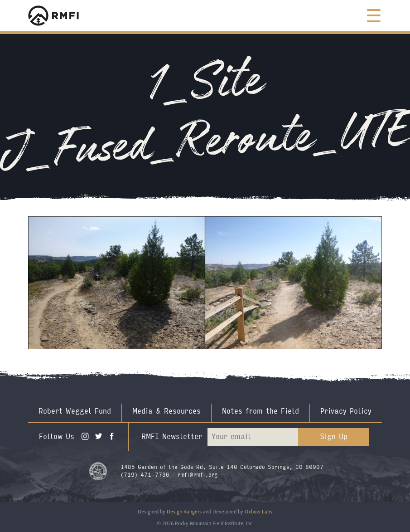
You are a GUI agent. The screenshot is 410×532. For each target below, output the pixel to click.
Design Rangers (184, 511)
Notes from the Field (260, 411)
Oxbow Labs (258, 511)
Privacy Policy (346, 411)
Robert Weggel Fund (75, 411)
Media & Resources (166, 411)
